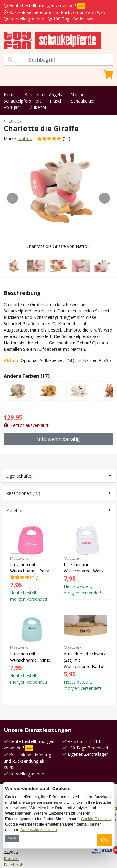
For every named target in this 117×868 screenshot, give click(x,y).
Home (10, 95)
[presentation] (12, 198)
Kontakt (11, 858)
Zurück (13, 121)
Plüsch (56, 101)
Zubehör (38, 107)
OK (104, 840)
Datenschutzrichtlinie (39, 830)
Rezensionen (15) (23, 493)
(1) (32, 564)
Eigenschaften (20, 476)
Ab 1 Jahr (12, 107)
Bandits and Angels (43, 95)
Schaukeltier (83, 101)
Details (12, 838)
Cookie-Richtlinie (96, 819)
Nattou (77, 95)
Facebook (13, 865)
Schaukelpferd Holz (22, 101)
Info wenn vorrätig (58, 439)
